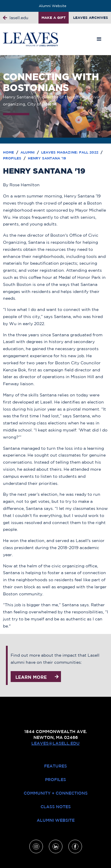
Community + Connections (56, 793)
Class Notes (56, 807)
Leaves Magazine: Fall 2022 (70, 152)
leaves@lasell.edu (55, 743)
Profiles (13, 158)
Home (9, 152)
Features (55, 766)
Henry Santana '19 (47, 158)
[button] (99, 39)
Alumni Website (53, 6)
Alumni (28, 152)
